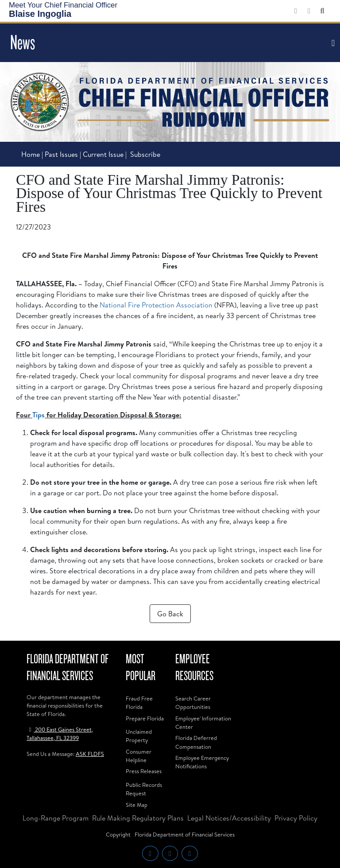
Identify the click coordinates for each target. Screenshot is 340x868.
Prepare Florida (145, 718)
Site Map (137, 805)
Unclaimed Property (139, 736)
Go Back (170, 614)
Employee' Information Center (203, 722)
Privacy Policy (296, 818)
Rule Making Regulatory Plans (138, 818)
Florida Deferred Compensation (196, 742)
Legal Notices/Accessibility (229, 818)
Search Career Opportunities (193, 703)
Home (31, 154)
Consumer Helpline (139, 756)
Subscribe (145, 154)
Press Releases (144, 771)
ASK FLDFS (90, 754)
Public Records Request (144, 789)
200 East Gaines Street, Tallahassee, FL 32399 (60, 734)
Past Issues (62, 154)
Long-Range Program (56, 818)
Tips (39, 415)
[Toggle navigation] (332, 43)
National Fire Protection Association (156, 305)
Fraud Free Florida (139, 703)
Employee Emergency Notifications (202, 762)
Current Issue (103, 154)
